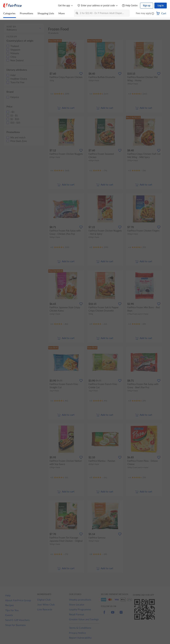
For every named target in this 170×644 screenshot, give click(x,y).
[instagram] (121, 614)
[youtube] (113, 614)
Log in (161, 5)
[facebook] (104, 614)
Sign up (147, 5)
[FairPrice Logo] (13, 6)
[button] (153, 14)
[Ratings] (60, 94)
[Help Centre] (130, 6)
